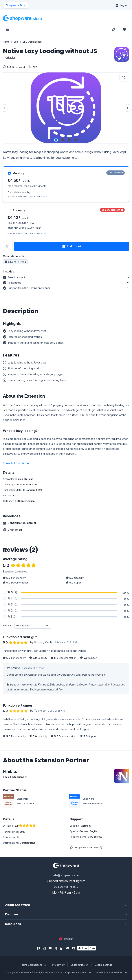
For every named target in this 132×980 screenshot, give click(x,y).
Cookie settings (103, 965)
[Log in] (121, 5)
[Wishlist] (124, 29)
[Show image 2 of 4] (63, 140)
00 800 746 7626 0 (66, 887)
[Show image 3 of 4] (69, 140)
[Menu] (8, 29)
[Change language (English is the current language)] (66, 939)
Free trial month (15, 277)
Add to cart (72, 246)
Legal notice (79, 965)
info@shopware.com (66, 875)
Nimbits (11, 57)
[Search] (113, 29)
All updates (12, 282)
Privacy (58, 965)
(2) (12, 592)
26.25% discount (112, 210)
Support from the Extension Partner (27, 288)
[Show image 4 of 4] (76, 140)
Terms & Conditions (33, 965)
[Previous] (4, 108)
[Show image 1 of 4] (56, 140)
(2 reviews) (18, 67)
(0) (12, 598)
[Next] (127, 108)
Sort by (7, 626)
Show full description (17, 463)
